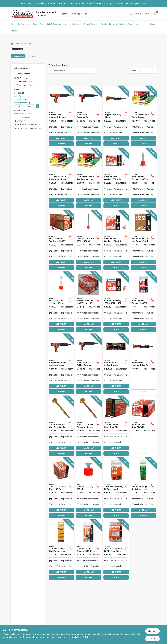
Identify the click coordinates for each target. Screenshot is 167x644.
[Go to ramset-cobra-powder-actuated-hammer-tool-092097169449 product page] (61, 116)
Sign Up (149, 14)
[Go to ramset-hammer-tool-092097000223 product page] (143, 364)
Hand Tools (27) (23, 117)
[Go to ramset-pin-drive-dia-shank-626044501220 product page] (116, 550)
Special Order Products (26, 85)
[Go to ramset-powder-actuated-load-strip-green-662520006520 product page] (61, 178)
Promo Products (24, 74)
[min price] (19, 106)
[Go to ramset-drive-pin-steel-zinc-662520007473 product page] (116, 302)
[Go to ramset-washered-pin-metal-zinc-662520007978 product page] (116, 240)
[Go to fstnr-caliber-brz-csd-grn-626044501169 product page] (143, 488)
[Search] (131, 14)
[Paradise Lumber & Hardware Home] (22, 14)
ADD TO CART (61, 138)
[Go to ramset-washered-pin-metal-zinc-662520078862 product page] (143, 426)
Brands (19, 43)
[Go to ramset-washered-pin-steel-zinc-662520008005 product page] (61, 240)
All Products (22, 78)
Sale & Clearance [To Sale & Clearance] (54, 24)
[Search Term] (97, 14)
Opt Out (153, 639)
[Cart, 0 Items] (155, 14)
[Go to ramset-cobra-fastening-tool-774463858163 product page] (61, 364)
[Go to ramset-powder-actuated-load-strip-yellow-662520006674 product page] (143, 116)
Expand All (29, 113)
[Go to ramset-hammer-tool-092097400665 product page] (116, 116)
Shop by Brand (39, 24)
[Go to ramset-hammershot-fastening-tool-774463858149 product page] (116, 364)
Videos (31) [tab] (32, 56)
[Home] (12, 44)
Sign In (138, 14)
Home (13, 24)
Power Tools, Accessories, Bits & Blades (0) (32, 128)
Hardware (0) (21, 121)
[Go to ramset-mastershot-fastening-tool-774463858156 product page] (88, 364)
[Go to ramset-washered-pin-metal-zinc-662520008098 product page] (116, 178)
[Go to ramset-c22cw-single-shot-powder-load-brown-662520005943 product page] (143, 240)
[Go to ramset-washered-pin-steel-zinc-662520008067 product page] (116, 426)
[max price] (30, 106)
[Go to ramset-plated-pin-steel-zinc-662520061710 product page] (88, 488)
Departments (23, 24)
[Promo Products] (15, 74)
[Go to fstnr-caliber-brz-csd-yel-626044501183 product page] (61, 550)
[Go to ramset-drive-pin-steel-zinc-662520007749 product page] (61, 302)
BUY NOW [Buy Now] (61, 144)
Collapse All (19, 113)
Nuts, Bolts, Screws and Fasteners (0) (30, 125)
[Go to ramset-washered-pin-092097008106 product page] (143, 302)
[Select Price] (37, 106)
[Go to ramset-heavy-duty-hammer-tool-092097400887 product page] (88, 116)
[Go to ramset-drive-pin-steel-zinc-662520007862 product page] (88, 240)
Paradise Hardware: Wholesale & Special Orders (120, 24)
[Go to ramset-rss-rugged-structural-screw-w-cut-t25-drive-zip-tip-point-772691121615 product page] (61, 426)
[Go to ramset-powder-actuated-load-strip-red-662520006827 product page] (88, 178)
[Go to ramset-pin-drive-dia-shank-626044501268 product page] (116, 488)
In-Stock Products (24, 82)
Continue (152, 631)
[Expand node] (15, 117)
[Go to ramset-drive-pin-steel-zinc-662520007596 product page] (88, 302)
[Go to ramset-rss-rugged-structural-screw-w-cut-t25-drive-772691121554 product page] (88, 426)
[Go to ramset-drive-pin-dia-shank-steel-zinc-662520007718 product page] (61, 488)
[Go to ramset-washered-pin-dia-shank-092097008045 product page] (88, 550)
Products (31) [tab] (18, 56)
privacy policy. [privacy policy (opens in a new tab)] (15, 637)
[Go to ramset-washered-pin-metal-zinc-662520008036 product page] (143, 178)
